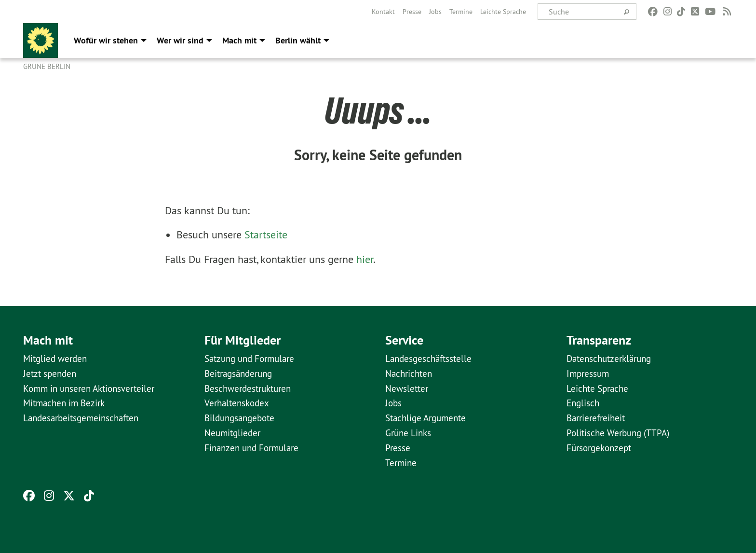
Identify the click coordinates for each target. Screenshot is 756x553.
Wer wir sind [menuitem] (180, 40)
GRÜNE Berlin (47, 66)
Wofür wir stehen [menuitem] (106, 40)
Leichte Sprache (503, 12)
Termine (461, 12)
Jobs (435, 12)
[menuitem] (383, 12)
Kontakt (383, 12)
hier (365, 259)
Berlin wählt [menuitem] (298, 40)
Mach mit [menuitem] (239, 40)
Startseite (266, 235)
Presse (412, 12)
